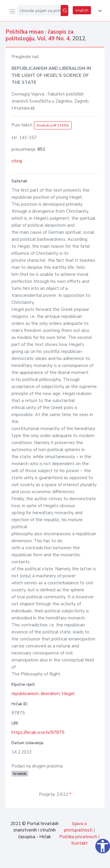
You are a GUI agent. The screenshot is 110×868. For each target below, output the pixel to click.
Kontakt (79, 843)
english (82, 10)
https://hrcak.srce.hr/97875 (38, 732)
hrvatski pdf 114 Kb (53, 125)
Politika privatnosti (78, 837)
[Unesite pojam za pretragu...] (39, 11)
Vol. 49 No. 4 (53, 39)
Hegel (68, 694)
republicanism (25, 694)
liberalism (50, 694)
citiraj (17, 161)
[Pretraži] (65, 11)
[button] (99, 11)
